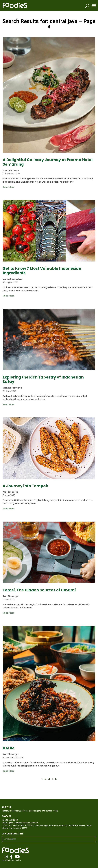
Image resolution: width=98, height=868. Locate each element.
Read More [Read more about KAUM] (9, 771)
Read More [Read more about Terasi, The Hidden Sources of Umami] (9, 613)
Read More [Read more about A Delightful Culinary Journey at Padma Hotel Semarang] (9, 187)
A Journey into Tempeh (25, 486)
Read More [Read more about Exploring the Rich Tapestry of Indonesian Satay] (9, 404)
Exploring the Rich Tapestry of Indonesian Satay (43, 380)
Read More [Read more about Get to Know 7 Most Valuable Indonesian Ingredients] (9, 296)
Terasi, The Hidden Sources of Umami (39, 590)
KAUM (9, 748)
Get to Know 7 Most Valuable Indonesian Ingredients (42, 271)
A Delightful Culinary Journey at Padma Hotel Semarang (48, 162)
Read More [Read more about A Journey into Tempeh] (9, 509)
